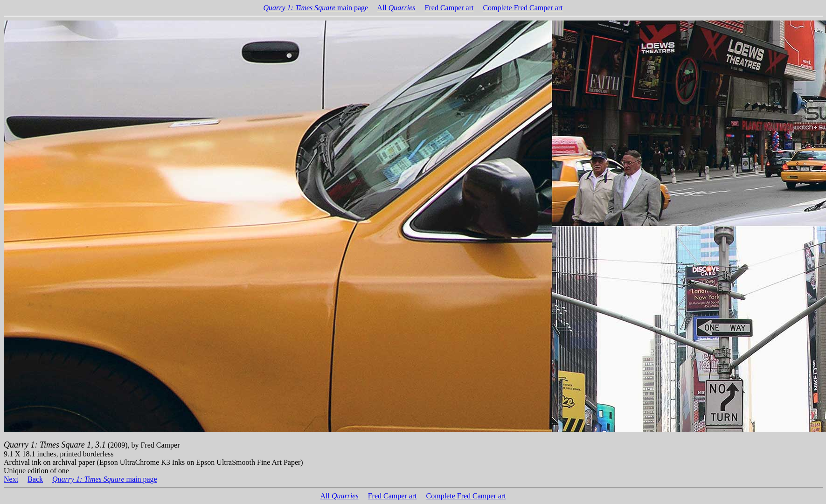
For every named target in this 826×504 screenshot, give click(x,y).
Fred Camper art (449, 8)
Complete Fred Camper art (523, 8)
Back (35, 479)
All (396, 8)
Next (11, 479)
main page (316, 8)
